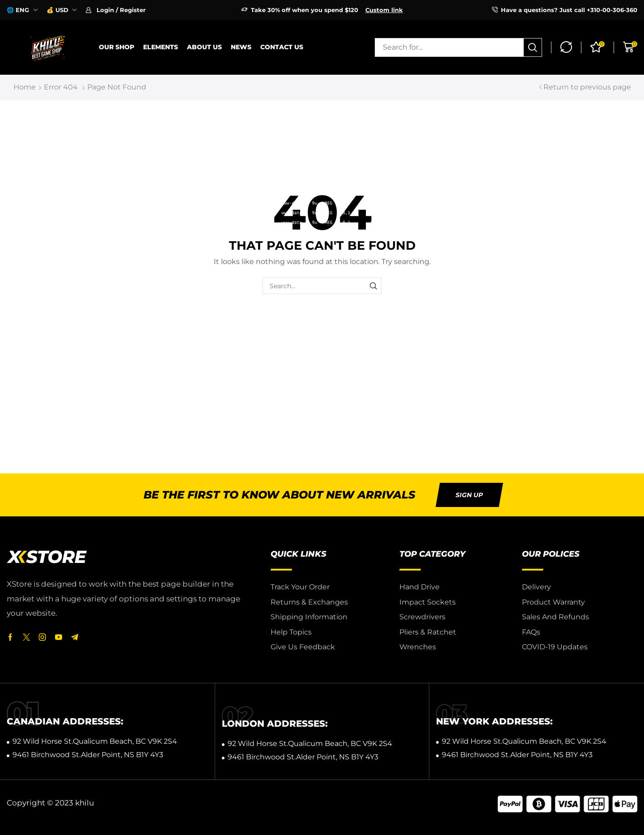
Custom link (384, 10)
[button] (116, 10)
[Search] (533, 47)
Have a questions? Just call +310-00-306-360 (569, 10)
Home (25, 87)
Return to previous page (587, 87)
